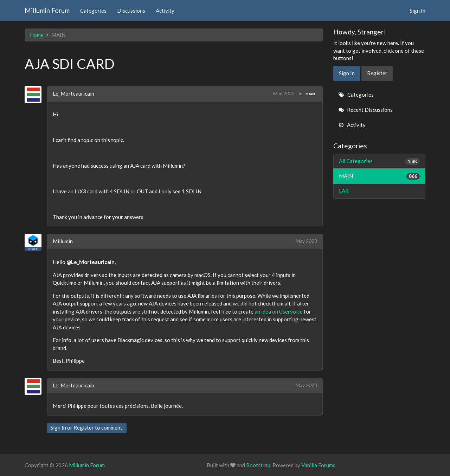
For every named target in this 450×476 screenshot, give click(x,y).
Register (84, 427)
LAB (344, 191)
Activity (165, 11)
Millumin (63, 241)
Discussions (131, 11)
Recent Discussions (366, 110)
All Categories (380, 161)
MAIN (310, 94)
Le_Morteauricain (73, 94)
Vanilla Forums (318, 465)
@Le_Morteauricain (91, 262)
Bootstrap (258, 465)
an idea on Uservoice (279, 311)
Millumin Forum (47, 10)
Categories (93, 11)
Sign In (417, 11)
